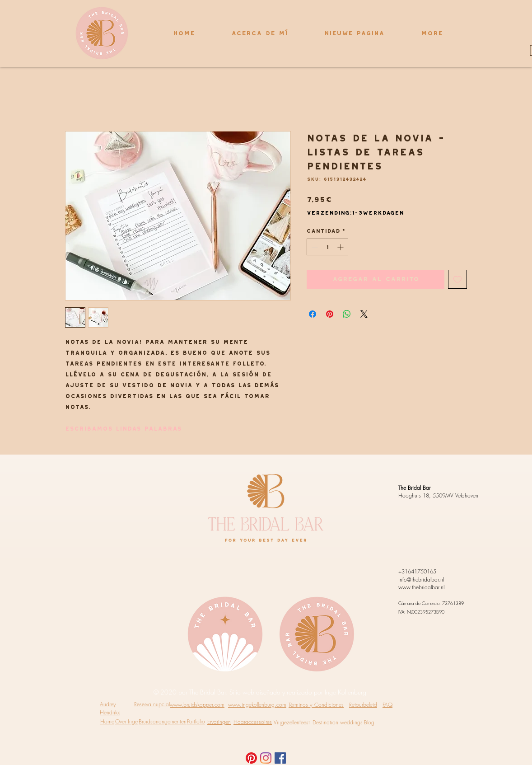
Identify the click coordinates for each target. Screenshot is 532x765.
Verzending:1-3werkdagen (355, 213)
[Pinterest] (251, 758)
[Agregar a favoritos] (457, 279)
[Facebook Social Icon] (280, 758)
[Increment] (341, 247)
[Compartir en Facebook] (313, 314)
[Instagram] (266, 758)
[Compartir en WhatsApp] (347, 314)
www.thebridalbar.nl (421, 587)
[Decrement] (314, 247)
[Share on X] (364, 314)
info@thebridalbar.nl (421, 580)
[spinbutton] (327, 247)
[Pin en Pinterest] (330, 314)
